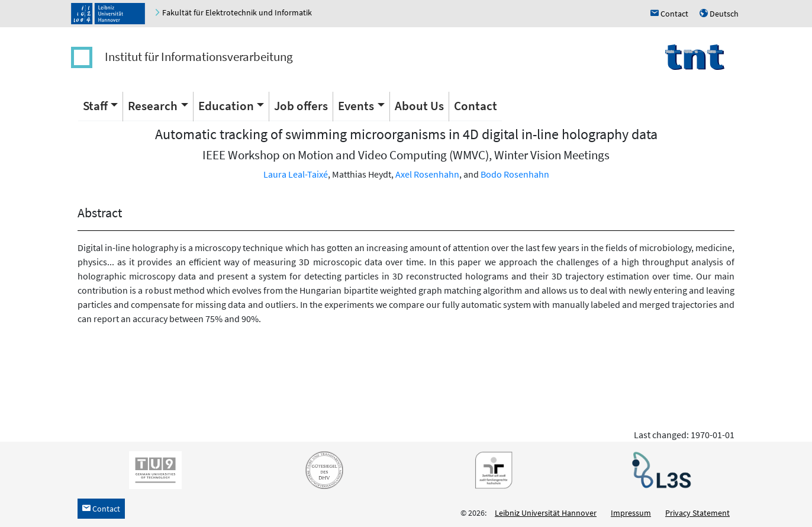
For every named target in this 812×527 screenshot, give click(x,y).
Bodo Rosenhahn (515, 174)
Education (226, 106)
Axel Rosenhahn (427, 174)
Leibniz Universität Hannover (546, 513)
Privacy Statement (697, 513)
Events (356, 106)
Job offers (301, 106)
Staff (95, 106)
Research (153, 106)
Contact (476, 106)
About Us (419, 106)
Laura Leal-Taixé (296, 174)
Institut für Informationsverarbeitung (199, 57)
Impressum (631, 513)
